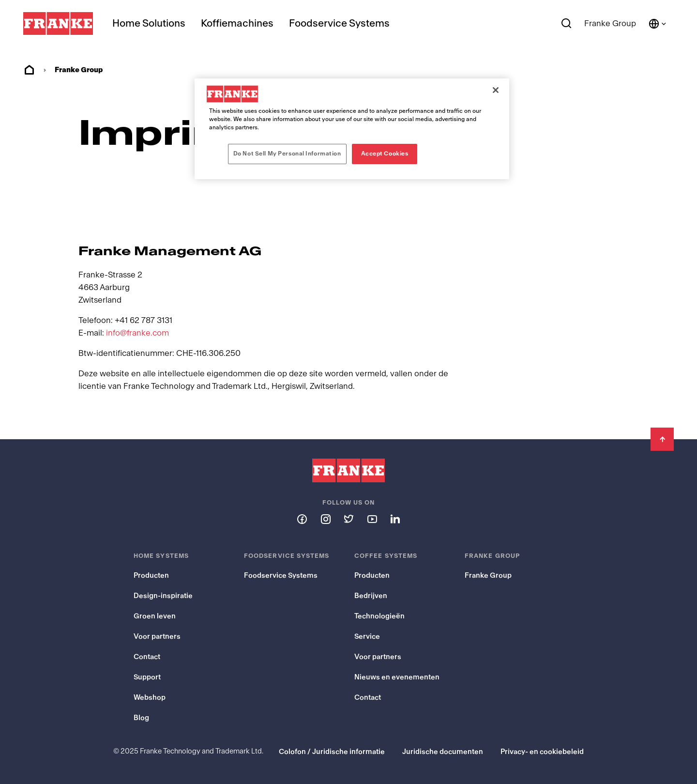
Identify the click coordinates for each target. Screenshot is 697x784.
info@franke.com (137, 333)
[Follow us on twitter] (348, 519)
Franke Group (610, 23)
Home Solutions (149, 23)
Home (29, 70)
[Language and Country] (658, 24)
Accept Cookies (385, 154)
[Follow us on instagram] (325, 519)
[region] (352, 129)
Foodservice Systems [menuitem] (339, 23)
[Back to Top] (662, 439)
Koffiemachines (237, 23)
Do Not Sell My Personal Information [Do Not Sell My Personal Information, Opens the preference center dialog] (287, 154)
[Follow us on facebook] (302, 519)
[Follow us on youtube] (372, 519)
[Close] (496, 90)
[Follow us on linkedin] (395, 519)
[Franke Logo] (58, 24)
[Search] (567, 24)
